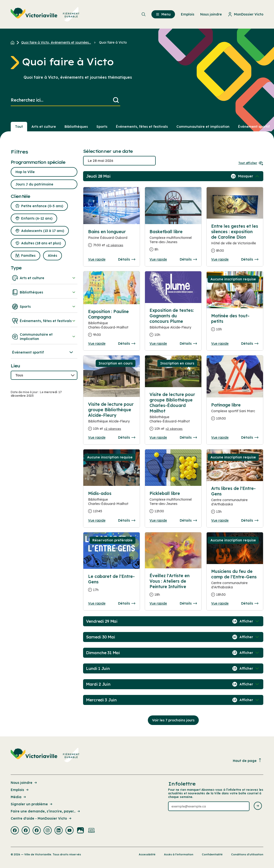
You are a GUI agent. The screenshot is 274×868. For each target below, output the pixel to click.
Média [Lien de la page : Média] (19, 797)
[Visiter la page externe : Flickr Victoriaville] (80, 831)
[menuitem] (45, 14)
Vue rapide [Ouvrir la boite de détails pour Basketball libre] (158, 259)
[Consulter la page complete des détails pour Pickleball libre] (173, 504)
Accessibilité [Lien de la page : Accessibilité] (147, 854)
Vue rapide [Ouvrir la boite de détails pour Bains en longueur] (97, 259)
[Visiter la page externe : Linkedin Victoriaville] (59, 831)
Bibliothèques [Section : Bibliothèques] (76, 127)
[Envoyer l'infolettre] (258, 806)
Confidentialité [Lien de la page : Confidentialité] (212, 854)
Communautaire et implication (44, 337)
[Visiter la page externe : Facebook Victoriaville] (15, 831)
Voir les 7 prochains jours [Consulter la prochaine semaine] (173, 720)
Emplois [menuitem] (188, 14)
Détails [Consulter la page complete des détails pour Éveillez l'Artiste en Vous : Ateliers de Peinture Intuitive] (188, 603)
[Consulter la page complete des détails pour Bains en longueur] (112, 240)
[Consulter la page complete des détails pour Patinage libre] (235, 414)
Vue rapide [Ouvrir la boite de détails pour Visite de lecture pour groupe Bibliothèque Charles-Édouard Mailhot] (158, 437)
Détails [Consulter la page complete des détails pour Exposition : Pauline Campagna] (127, 344)
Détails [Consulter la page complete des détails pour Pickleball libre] (188, 520)
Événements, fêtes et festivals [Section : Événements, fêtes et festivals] (142, 127)
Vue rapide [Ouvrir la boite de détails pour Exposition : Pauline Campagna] (97, 344)
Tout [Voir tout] (19, 127)
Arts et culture (44, 278)
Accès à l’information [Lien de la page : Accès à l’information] (179, 854)
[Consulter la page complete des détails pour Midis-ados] (112, 504)
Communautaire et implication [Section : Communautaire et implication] (203, 127)
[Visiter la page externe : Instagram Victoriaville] (48, 831)
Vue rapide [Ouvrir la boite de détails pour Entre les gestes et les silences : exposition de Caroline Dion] (220, 259)
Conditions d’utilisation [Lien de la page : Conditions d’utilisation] (247, 854)
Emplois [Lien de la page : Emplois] (20, 790)
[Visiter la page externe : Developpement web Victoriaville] (91, 831)
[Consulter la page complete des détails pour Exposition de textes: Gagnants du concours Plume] (173, 324)
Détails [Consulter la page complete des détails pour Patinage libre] (250, 437)
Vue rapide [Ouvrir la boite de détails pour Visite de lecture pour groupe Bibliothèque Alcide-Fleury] (97, 437)
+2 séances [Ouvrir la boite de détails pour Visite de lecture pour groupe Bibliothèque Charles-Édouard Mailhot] (174, 429)
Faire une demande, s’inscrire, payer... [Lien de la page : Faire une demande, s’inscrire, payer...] (46, 811)
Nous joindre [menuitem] (211, 14)
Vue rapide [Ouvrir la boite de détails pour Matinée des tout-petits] (220, 344)
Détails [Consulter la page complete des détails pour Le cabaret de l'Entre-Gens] (127, 603)
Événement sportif (43, 352)
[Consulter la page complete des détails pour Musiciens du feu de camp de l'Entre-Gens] (235, 585)
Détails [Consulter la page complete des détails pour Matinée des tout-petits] (250, 344)
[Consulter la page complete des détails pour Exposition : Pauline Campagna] (112, 325)
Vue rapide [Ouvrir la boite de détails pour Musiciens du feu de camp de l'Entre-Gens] (220, 603)
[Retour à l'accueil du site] (14, 42)
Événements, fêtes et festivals (44, 321)
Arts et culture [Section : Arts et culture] (44, 127)
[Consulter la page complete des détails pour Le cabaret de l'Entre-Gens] (112, 585)
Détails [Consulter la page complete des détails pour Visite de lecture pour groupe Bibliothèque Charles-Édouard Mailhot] (188, 437)
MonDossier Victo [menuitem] (246, 14)
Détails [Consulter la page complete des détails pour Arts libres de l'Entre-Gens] (250, 520)
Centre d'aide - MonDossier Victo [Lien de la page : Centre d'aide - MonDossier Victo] (41, 818)
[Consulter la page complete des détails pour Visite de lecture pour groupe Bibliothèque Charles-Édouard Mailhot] (173, 413)
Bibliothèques (44, 292)
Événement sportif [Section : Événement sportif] (254, 127)
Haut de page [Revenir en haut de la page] (247, 761)
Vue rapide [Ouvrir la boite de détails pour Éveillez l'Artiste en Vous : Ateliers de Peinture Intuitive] (158, 603)
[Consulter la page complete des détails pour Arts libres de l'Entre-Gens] (235, 502)
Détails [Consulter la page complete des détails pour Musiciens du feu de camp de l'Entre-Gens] (250, 603)
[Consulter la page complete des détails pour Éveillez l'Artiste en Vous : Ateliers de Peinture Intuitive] (173, 587)
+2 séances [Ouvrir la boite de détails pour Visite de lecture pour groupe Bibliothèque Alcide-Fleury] (113, 429)
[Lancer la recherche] (116, 100)
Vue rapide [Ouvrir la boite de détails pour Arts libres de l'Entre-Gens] (220, 520)
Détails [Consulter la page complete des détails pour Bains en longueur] (127, 259)
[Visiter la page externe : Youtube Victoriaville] (70, 831)
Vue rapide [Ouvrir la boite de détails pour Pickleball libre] (158, 520)
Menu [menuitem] (163, 14)
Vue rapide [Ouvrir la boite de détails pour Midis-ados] (97, 520)
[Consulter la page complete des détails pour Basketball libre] (173, 242)
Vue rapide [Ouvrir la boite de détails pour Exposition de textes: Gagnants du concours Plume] (158, 344)
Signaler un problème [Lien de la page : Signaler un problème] (32, 804)
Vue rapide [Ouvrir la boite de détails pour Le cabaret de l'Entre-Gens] (97, 603)
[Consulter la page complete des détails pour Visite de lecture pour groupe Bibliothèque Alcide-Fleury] (112, 418)
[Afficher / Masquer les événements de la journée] (249, 176)
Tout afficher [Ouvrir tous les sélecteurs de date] (251, 163)
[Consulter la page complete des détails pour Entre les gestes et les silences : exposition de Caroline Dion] (235, 240)
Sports (44, 307)
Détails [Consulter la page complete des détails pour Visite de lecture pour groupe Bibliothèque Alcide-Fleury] (127, 437)
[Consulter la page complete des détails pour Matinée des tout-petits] (235, 324)
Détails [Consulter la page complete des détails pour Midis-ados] (127, 520)
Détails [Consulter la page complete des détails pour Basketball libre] (188, 259)
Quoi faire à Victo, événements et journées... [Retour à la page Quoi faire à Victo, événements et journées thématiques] (56, 42)
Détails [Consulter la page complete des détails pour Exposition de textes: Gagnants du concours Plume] (188, 344)
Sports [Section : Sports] (102, 127)
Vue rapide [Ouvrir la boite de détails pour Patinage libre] (220, 437)
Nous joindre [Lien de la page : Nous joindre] (24, 783)
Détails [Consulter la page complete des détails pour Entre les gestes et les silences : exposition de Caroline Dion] (250, 259)
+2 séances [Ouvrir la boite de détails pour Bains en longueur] (115, 245)
